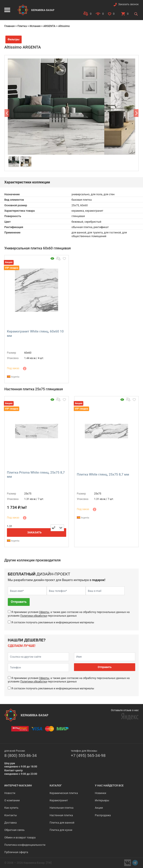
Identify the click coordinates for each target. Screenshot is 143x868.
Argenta (13, 377)
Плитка (22, 26)
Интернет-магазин (18, 785)
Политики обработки (34, 616)
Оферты (44, 612)
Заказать (34, 532)
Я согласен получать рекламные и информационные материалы (53, 622)
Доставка (10, 823)
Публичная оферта (16, 852)
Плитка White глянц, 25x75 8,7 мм (103, 474)
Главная (10, 26)
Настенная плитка (61, 815)
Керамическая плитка (64, 793)
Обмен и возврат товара (20, 837)
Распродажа (103, 815)
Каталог (56, 785)
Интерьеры (102, 800)
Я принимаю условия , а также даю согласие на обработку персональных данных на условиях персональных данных (69, 614)
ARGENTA (49, 26)
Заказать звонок (128, 4)
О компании (12, 800)
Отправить (19, 602)
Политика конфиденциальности (25, 845)
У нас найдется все (109, 785)
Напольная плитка (61, 808)
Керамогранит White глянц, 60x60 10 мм (35, 334)
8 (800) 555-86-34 (21, 755)
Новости (10, 793)
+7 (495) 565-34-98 (88, 755)
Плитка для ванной (62, 823)
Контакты (11, 815)
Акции (99, 808)
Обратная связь (14, 830)
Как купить (11, 808)
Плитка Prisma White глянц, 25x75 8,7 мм (36, 475)
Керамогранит (59, 800)
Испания (35, 26)
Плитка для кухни (61, 830)
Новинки (101, 793)
